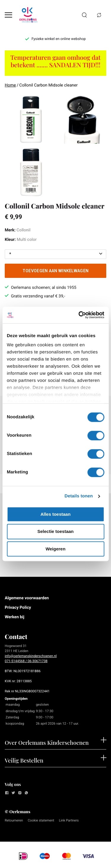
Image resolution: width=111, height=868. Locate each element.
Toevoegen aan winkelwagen (56, 271)
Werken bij (15, 617)
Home (10, 85)
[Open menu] (8, 15)
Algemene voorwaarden (27, 598)
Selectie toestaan (55, 532)
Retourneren (14, 820)
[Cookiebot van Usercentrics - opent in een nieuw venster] (79, 315)
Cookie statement (41, 820)
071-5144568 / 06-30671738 (26, 661)
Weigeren (55, 549)
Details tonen (79, 496)
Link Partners (69, 820)
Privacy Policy (18, 608)
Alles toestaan (56, 514)
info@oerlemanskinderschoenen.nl (31, 656)
